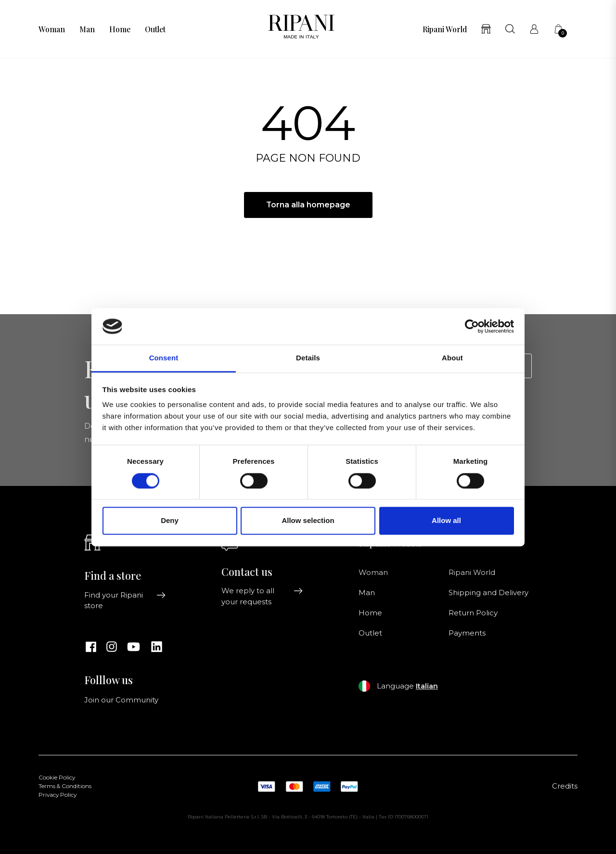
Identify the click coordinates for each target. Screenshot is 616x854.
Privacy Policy (58, 795)
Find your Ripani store (125, 600)
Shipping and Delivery (488, 593)
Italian (427, 686)
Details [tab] (308, 358)
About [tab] (452, 358)
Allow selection (308, 521)
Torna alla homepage (308, 205)
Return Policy (473, 613)
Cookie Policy (57, 778)
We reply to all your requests (262, 596)
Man (87, 29)
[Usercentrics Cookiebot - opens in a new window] (472, 326)
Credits (565, 786)
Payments (467, 633)
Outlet (155, 29)
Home (120, 29)
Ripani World (445, 29)
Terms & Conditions (65, 786)
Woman (52, 29)
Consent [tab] (164, 358)
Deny (170, 521)
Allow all (446, 521)
